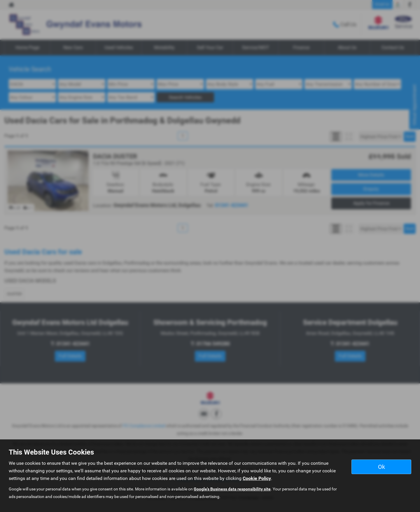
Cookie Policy (257, 478)
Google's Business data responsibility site (232, 489)
